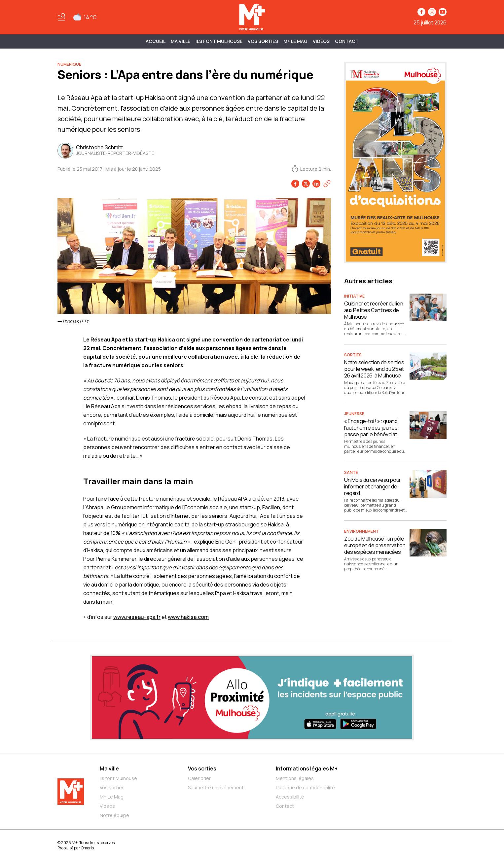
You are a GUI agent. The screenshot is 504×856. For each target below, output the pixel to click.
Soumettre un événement (216, 787)
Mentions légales (295, 778)
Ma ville (109, 768)
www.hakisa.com (188, 617)
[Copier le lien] (327, 184)
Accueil (156, 41)
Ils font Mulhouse (118, 778)
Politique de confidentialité (305, 787)
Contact (347, 41)
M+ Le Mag (295, 41)
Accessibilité (290, 797)
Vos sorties (263, 41)
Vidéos (321, 41)
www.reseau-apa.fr (137, 617)
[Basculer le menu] (61, 17)
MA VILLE (180, 41)
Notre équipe (114, 815)
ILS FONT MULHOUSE (219, 41)
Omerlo (87, 848)
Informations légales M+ (307, 768)
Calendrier (199, 778)
